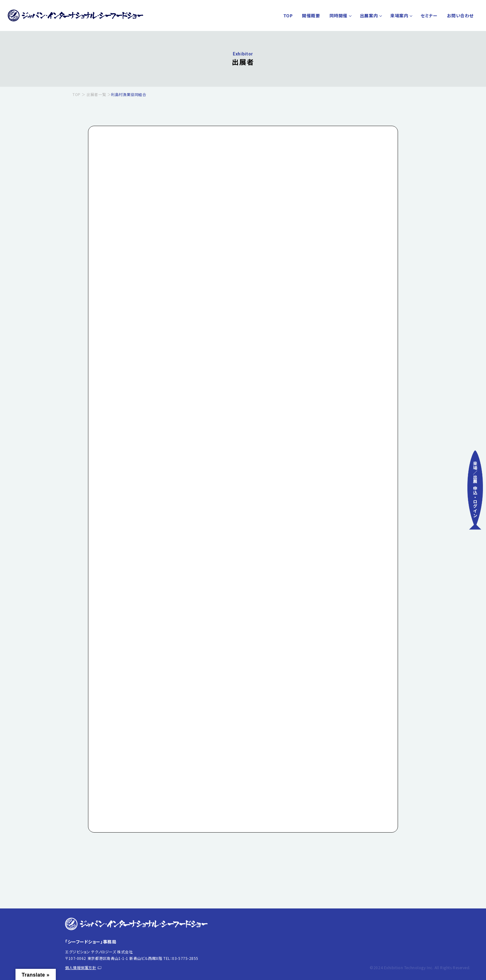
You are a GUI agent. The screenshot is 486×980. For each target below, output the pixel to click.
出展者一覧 (96, 94)
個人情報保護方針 (83, 967)
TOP (288, 15)
